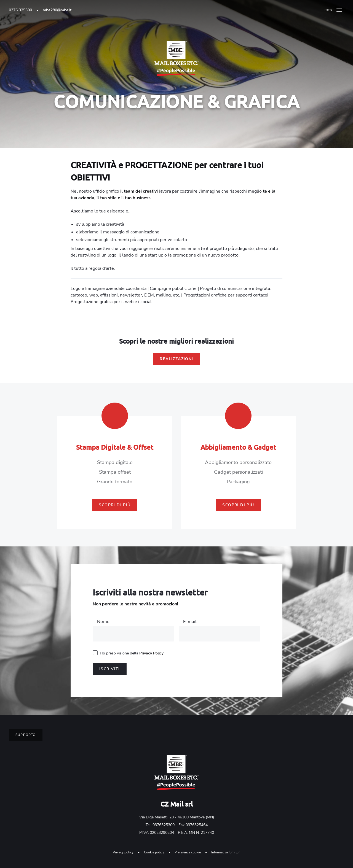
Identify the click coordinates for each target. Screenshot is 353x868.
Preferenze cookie (188, 852)
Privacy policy (123, 852)
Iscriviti (110, 669)
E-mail (190, 622)
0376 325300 (20, 10)
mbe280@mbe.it (57, 10)
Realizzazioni (176, 359)
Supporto (26, 735)
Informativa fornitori (226, 852)
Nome (103, 622)
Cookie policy (154, 852)
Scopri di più (115, 505)
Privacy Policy (151, 653)
